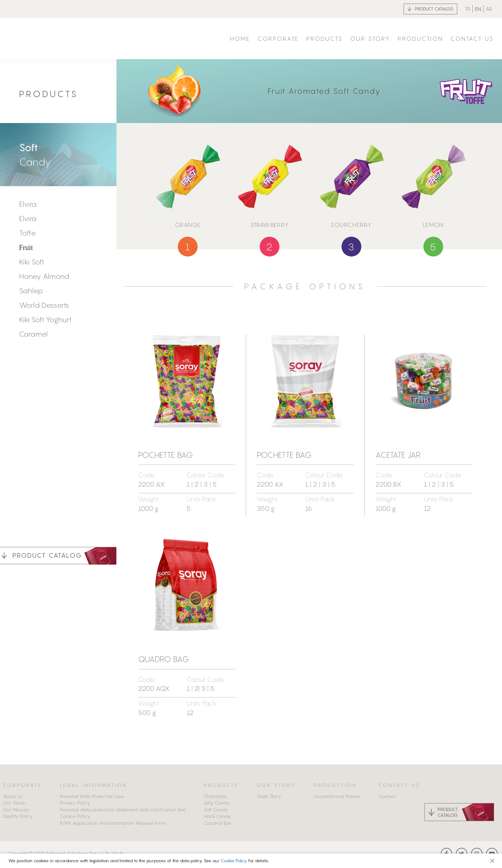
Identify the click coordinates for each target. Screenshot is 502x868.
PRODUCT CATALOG (434, 9)
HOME (240, 39)
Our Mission (16, 810)
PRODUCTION (420, 39)
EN (478, 9)
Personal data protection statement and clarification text (123, 810)
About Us (13, 796)
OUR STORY (370, 39)
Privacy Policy (75, 803)
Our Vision (14, 803)
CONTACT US (472, 39)
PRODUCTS (325, 39)
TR (468, 9)
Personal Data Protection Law (92, 796)
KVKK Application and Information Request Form (113, 823)
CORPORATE (278, 39)
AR (489, 9)
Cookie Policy (234, 861)
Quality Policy (18, 816)
